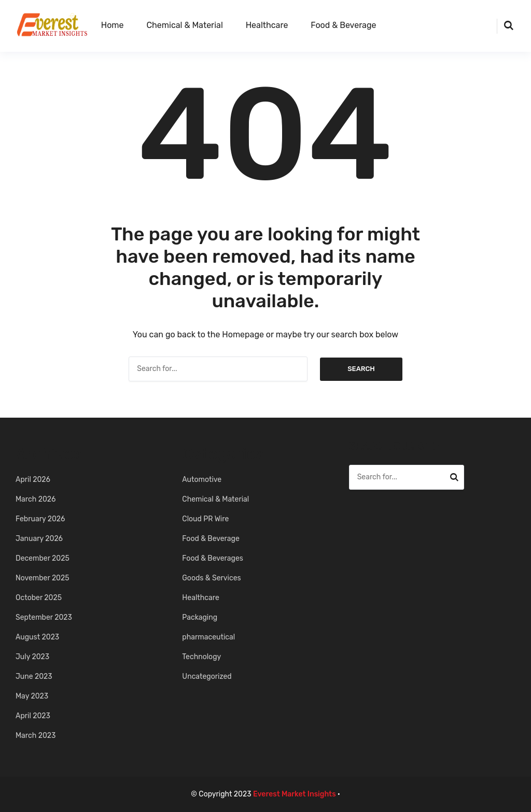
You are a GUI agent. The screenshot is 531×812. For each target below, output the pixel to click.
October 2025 (39, 598)
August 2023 (37, 637)
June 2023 (34, 676)
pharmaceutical (208, 637)
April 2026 (33, 480)
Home (113, 25)
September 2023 (44, 617)
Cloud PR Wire (205, 519)
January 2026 (39, 539)
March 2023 (36, 736)
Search (361, 369)
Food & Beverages (213, 558)
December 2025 (43, 558)
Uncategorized (207, 676)
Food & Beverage (343, 25)
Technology (201, 657)
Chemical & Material (184, 25)
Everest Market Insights (295, 794)
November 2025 (43, 578)
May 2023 (32, 696)
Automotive (202, 480)
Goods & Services (211, 578)
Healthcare (267, 25)
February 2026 (40, 519)
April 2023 (33, 716)
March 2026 (36, 499)
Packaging (200, 617)
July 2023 (32, 657)
